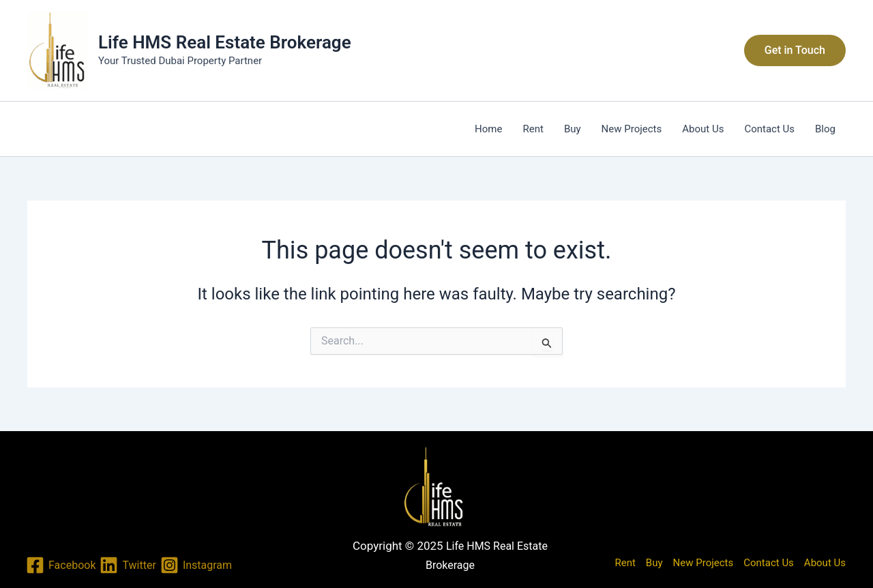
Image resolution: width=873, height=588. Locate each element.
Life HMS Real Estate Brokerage (225, 42)
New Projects (632, 129)
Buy (573, 129)
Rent (533, 129)
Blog (825, 129)
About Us (703, 129)
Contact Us (769, 129)
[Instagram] (196, 565)
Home (488, 129)
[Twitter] (128, 565)
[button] (795, 50)
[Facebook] (61, 565)
